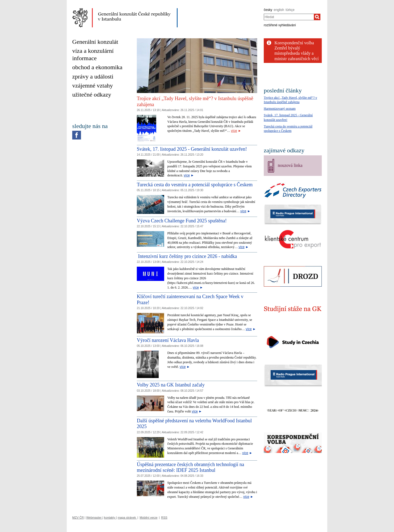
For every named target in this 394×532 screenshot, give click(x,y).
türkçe (290, 10)
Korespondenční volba (294, 43)
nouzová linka (290, 165)
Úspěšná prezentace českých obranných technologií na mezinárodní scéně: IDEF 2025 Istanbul (190, 467)
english (279, 10)
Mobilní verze (148, 518)
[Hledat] (317, 17)
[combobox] (289, 17)
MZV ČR (78, 518)
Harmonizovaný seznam (280, 109)
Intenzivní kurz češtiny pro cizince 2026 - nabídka (187, 256)
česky (268, 10)
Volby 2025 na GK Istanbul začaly (171, 385)
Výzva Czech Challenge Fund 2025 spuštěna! (182, 221)
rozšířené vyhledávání (280, 25)
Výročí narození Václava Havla (168, 340)
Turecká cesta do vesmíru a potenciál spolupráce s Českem (195, 185)
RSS (164, 518)
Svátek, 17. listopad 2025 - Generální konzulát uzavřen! (192, 149)
